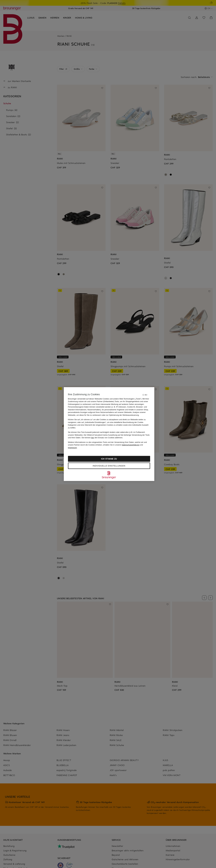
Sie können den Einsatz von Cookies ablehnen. (102, 438)
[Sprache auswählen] (145, 395)
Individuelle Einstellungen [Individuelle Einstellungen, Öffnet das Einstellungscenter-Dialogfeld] (109, 466)
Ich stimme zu (109, 459)
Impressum (72, 447)
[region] (109, 434)
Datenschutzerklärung (130, 445)
